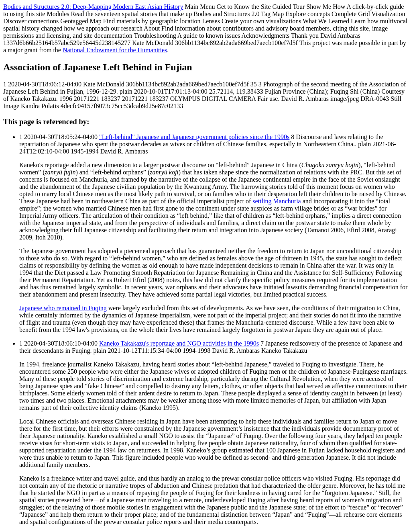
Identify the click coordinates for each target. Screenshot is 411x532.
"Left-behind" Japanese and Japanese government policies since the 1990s (194, 137)
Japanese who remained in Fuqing (63, 308)
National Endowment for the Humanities (115, 50)
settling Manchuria (277, 201)
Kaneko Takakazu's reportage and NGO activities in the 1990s (179, 343)
